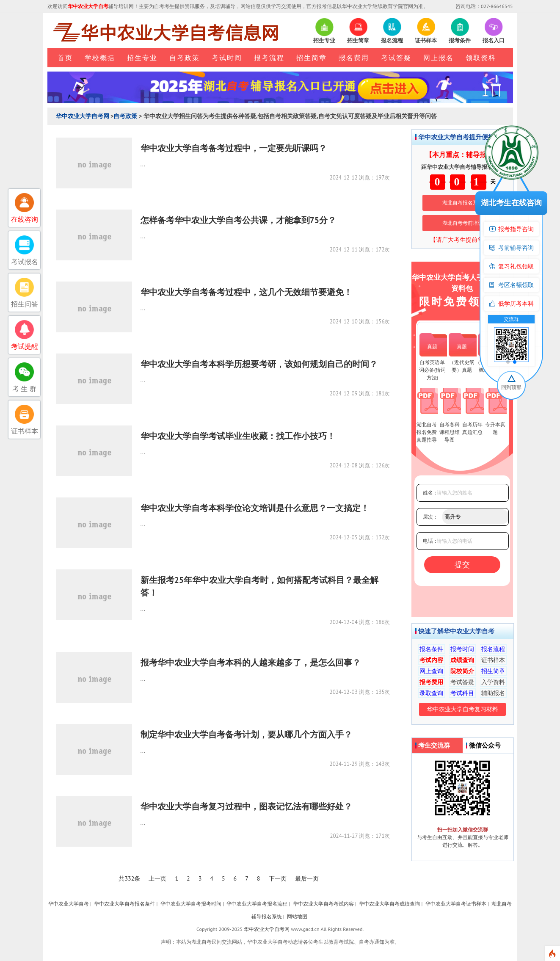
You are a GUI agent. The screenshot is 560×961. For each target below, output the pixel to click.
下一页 (278, 878)
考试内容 (431, 660)
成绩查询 (462, 660)
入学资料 (493, 682)
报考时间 (462, 649)
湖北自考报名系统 (463, 203)
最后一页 (307, 878)
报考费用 (431, 682)
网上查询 (431, 671)
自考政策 (185, 58)
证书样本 (493, 660)
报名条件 (431, 649)
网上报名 (439, 58)
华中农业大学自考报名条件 (124, 904)
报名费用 (354, 58)
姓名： (430, 493)
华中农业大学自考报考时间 (191, 904)
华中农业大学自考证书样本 (456, 904)
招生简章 (312, 58)
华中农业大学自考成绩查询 (389, 904)
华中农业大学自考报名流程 (257, 904)
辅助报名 (493, 693)
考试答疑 (396, 58)
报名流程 (493, 649)
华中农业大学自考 (69, 904)
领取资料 (481, 58)
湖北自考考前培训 (463, 223)
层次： (430, 517)
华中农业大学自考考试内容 (323, 904)
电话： (430, 541)
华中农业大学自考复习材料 (463, 709)
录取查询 (431, 693)
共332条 (129, 878)
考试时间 (227, 58)
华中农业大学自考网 (83, 116)
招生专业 (142, 58)
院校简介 (462, 671)
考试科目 (462, 693)
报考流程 (269, 58)
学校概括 (100, 58)
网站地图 (297, 916)
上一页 (157, 878)
